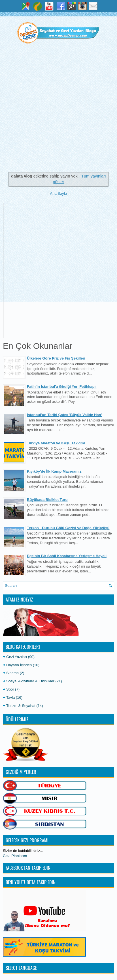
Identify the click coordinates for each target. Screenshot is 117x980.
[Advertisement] (58, 110)
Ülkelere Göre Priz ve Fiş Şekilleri (56, 358)
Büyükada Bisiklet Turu (47, 500)
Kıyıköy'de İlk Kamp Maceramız (54, 471)
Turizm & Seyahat (21, 706)
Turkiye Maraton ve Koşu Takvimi (56, 443)
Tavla (10, 697)
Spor (10, 689)
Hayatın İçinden (19, 665)
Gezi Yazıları (17, 657)
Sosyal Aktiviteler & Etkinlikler (30, 681)
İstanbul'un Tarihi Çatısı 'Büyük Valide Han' (64, 415)
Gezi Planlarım (15, 856)
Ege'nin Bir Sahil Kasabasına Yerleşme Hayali (67, 556)
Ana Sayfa (59, 193)
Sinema (12, 673)
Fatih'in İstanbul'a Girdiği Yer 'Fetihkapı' (62, 387)
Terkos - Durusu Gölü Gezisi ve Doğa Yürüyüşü (68, 528)
